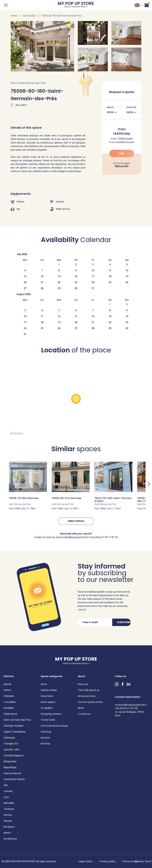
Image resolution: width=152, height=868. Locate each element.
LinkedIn (129, 684)
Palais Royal (10, 714)
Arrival (110, 107)
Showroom (47, 696)
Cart (147, 5)
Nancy (7, 833)
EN (137, 5)
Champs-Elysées (14, 726)
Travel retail (48, 720)
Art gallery (47, 708)
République (10, 767)
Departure (131, 107)
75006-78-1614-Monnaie (24, 498)
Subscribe (124, 622)
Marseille (9, 803)
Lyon (6, 797)
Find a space (76, 521)
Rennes (8, 821)
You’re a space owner (90, 702)
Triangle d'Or (11, 744)
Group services (87, 696)
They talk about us (89, 690)
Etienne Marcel (12, 773)
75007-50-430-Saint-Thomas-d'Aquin (113, 500)
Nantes (8, 815)
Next (149, 484)
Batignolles (10, 761)
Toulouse (9, 809)
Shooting (46, 732)
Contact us (84, 714)
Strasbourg (10, 839)
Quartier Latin (12, 750)
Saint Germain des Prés (17, 720)
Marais (7, 684)
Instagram (117, 684)
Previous (3, 484)
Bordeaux (9, 827)
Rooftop (45, 744)
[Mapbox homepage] (16, 433)
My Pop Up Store (76, 5)
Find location (29, 16)
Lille (6, 785)
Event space (48, 702)
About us (83, 684)
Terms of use (130, 861)
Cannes (8, 791)
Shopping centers (51, 714)
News (81, 708)
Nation (7, 690)
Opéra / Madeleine (15, 732)
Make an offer (122, 166)
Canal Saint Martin (14, 779)
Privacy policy (108, 861)
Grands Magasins (14, 755)
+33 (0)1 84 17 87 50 (126, 708)
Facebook (123, 684)
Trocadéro (10, 702)
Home (14, 16)
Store (44, 684)
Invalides (9, 708)
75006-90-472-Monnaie (66, 498)
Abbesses (9, 738)
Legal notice (85, 861)
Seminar (45, 738)
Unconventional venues (54, 726)
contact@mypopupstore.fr (131, 705)
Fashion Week (49, 690)
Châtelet (9, 696)
